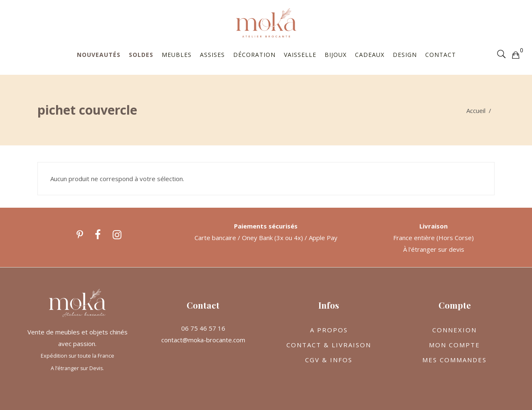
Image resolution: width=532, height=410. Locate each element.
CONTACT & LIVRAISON (329, 345)
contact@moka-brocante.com (203, 340)
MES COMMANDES (454, 360)
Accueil (476, 110)
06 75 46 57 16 (203, 328)
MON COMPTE (454, 345)
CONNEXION (454, 330)
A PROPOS (329, 330)
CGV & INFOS (329, 360)
